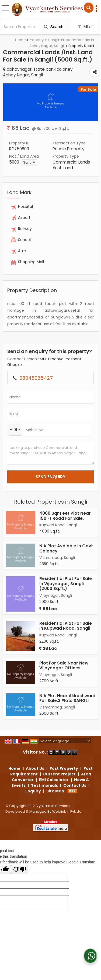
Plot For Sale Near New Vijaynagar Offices (64, 665)
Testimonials (44, 785)
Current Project (59, 774)
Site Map (55, 791)
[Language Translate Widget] (65, 741)
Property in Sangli (44, 40)
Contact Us (75, 785)
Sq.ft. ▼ (29, 162)
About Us (35, 768)
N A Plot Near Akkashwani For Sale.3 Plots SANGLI (67, 698)
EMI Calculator (54, 780)
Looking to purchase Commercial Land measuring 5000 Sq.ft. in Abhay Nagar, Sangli (50, 453)
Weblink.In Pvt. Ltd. (67, 811)
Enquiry (33, 791)
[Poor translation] (20, 869)
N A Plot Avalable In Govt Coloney (66, 548)
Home (20, 40)
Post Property (64, 768)
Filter (85, 27)
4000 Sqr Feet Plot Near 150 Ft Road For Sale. (65, 516)
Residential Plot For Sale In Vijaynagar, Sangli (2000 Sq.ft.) (66, 584)
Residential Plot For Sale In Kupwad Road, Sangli (66, 626)
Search (54, 27)
